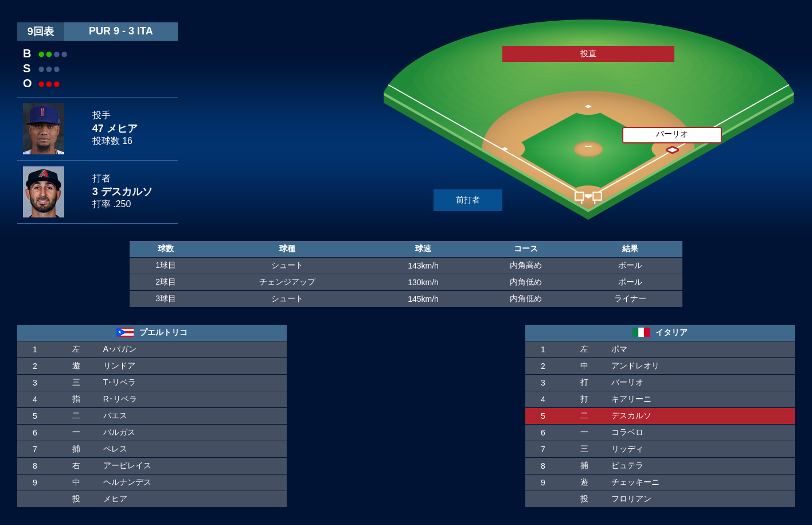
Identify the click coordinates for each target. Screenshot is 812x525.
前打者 (468, 200)
